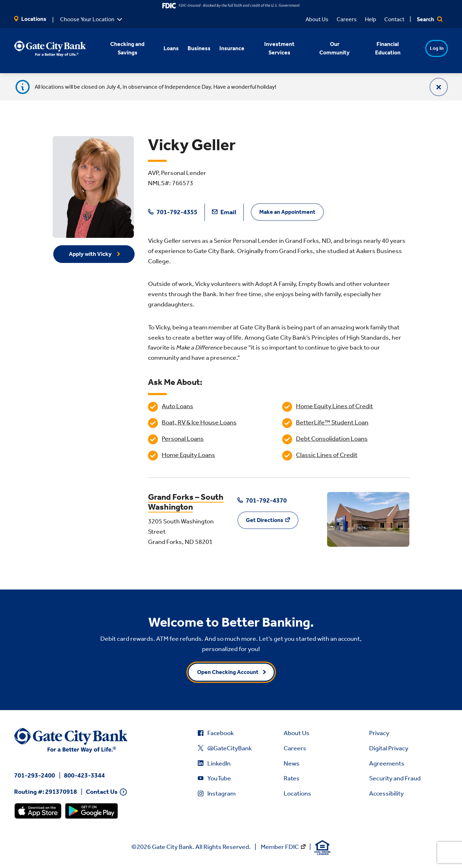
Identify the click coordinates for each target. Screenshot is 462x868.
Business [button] (194, 48)
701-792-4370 (262, 500)
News (292, 763)
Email (224, 212)
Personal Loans (183, 439)
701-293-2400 (35, 775)
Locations (30, 19)
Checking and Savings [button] (123, 48)
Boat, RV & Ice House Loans (199, 422)
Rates (292, 778)
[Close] (439, 87)
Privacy (379, 733)
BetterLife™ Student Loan (332, 422)
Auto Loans (177, 406)
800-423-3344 (84, 775)
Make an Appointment (287, 212)
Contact (394, 19)
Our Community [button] (330, 48)
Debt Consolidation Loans (332, 439)
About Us (317, 19)
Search (430, 19)
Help (371, 19)
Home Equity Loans (188, 455)
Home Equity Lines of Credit (334, 406)
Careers (347, 19)
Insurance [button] (227, 48)
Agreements (387, 763)
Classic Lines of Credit (327, 455)
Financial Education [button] (383, 48)
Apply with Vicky (91, 254)
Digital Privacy (389, 748)
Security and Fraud (395, 778)
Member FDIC (280, 847)
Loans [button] (166, 48)
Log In (432, 48)
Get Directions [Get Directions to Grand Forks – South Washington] (265, 520)
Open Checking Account (228, 672)
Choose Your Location (87, 19)
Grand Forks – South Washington (186, 502)
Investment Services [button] (274, 48)
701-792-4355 (173, 212)
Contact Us (102, 792)
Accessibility (386, 793)
